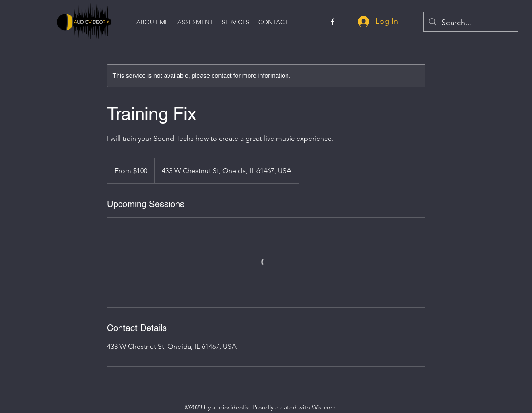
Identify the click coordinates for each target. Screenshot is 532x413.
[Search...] (470, 23)
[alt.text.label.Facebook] (333, 22)
